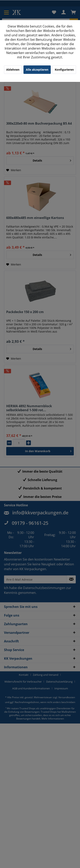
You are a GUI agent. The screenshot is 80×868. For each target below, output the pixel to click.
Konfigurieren (64, 70)
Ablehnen (13, 70)
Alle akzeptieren (37, 70)
